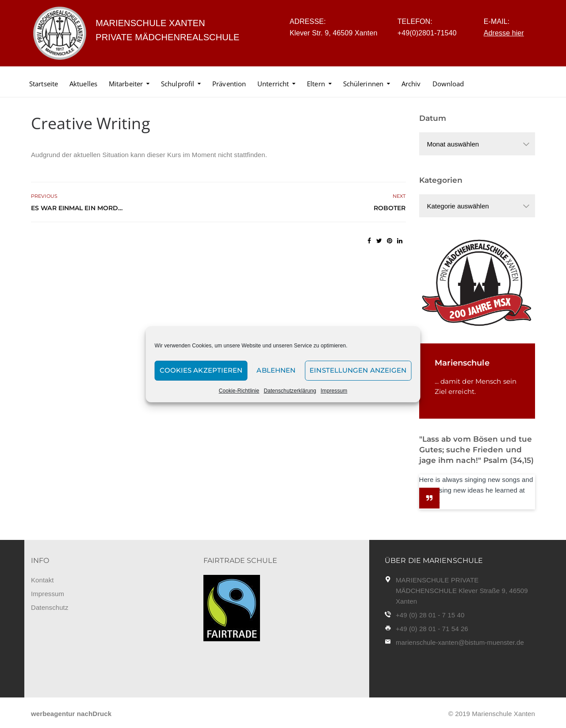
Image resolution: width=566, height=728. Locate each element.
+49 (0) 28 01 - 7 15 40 (430, 615)
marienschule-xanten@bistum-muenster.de (460, 642)
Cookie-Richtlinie (239, 391)
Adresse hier (504, 33)
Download (448, 84)
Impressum (334, 391)
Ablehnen (276, 370)
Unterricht (273, 84)
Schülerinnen (363, 84)
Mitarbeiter (126, 84)
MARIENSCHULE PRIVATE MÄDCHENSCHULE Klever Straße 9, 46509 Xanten (462, 591)
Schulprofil (178, 84)
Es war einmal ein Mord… (77, 208)
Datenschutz (50, 607)
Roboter (390, 208)
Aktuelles (83, 84)
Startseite (44, 84)
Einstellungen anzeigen (358, 370)
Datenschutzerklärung (290, 391)
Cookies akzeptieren (201, 370)
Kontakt (42, 580)
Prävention (229, 84)
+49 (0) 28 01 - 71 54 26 (432, 629)
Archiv (411, 84)
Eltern (316, 84)
